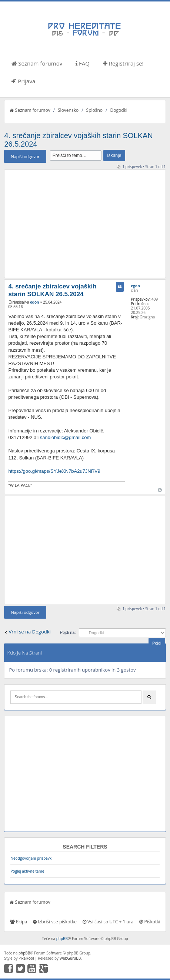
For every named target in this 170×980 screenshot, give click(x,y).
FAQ (83, 63)
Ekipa (19, 922)
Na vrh (160, 490)
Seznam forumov (37, 63)
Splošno (94, 110)
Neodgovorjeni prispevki (31, 858)
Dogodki (119, 110)
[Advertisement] (85, 224)
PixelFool (26, 958)
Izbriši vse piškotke (55, 922)
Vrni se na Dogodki (29, 632)
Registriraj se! (123, 63)
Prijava (23, 81)
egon (34, 302)
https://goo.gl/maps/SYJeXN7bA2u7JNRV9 (54, 471)
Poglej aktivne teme (27, 871)
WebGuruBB (70, 958)
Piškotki (150, 922)
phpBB (62, 939)
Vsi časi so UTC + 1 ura (108, 922)
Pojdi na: (68, 632)
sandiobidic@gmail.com (65, 437)
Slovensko (68, 110)
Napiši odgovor (25, 156)
